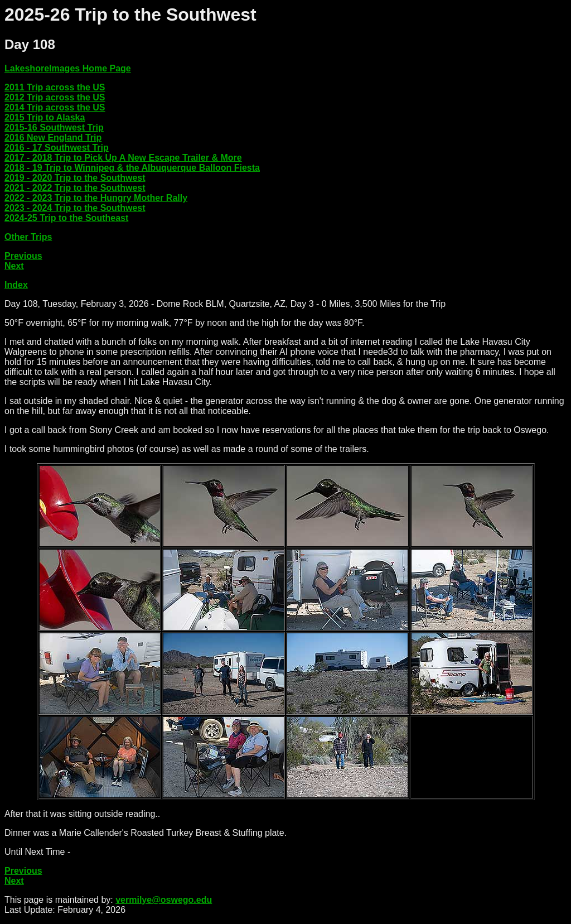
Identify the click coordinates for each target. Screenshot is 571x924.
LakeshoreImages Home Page (68, 68)
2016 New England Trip (53, 138)
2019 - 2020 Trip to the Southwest (75, 178)
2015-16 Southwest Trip (54, 127)
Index (16, 285)
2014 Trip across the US (55, 107)
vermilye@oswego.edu (164, 900)
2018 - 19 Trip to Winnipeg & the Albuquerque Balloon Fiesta (132, 168)
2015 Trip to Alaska (45, 117)
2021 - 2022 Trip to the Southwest (75, 188)
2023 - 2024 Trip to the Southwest (75, 208)
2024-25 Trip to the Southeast (66, 218)
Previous (23, 256)
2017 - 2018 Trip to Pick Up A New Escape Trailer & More (123, 158)
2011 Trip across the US (55, 87)
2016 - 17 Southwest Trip (57, 148)
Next (14, 266)
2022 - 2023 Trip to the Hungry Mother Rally (96, 198)
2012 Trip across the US (55, 97)
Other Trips (28, 237)
